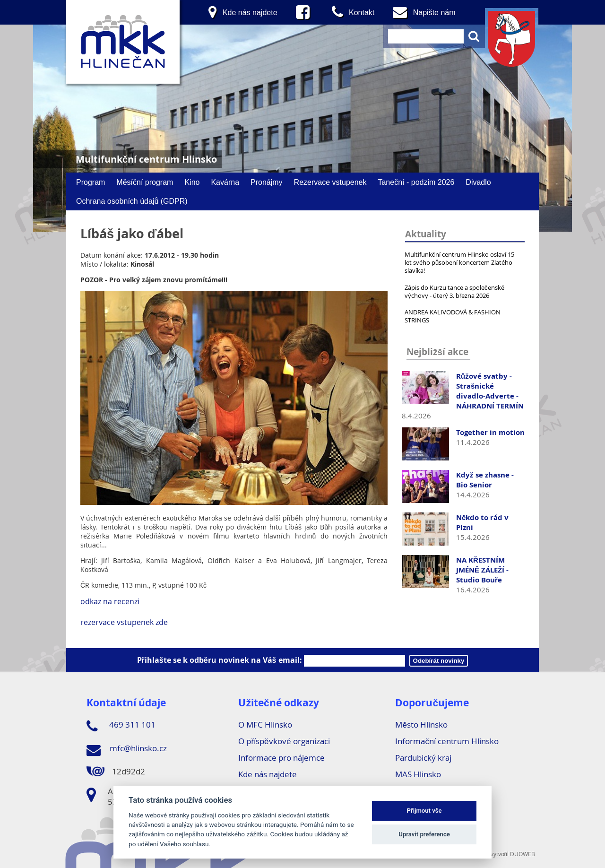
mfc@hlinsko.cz (127, 750)
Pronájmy (267, 182)
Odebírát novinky (439, 661)
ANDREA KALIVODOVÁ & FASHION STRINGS (453, 316)
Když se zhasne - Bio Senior (485, 480)
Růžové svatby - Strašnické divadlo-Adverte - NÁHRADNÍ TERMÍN (490, 391)
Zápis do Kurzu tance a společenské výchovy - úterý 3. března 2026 (454, 291)
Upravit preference (424, 834)
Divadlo (478, 182)
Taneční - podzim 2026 (416, 182)
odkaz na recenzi (110, 601)
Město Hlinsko (421, 725)
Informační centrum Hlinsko (447, 741)
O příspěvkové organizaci (284, 741)
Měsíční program (145, 182)
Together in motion (490, 432)
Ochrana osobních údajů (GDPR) (132, 201)
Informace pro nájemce (281, 758)
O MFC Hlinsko (265, 725)
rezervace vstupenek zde (125, 622)
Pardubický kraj (423, 758)
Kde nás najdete (268, 774)
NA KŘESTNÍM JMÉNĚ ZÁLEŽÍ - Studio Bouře (482, 570)
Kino (192, 182)
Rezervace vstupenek (330, 182)
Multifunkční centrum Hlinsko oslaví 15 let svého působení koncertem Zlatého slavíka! (459, 262)
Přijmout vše (424, 811)
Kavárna (225, 182)
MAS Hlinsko (418, 774)
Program (91, 182)
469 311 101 (121, 726)
